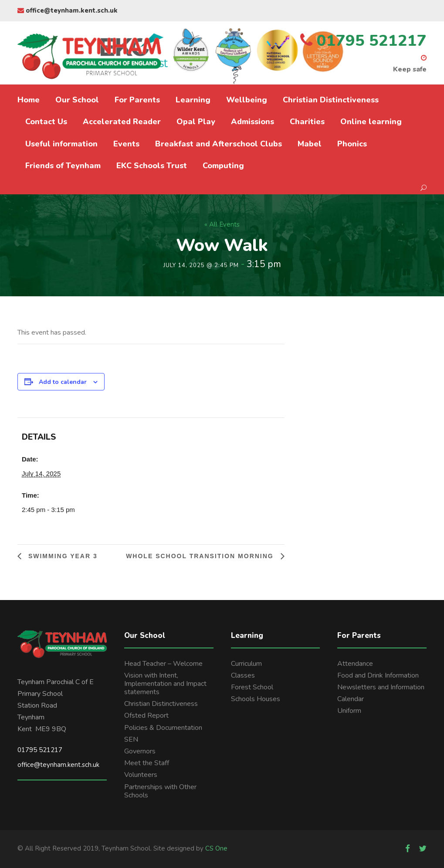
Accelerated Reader (122, 122)
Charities (307, 122)
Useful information (61, 144)
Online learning (371, 122)
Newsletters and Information (381, 687)
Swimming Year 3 (62, 556)
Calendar (351, 699)
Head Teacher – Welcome (163, 664)
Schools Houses (256, 699)
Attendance (355, 664)
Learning (193, 100)
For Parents (137, 100)
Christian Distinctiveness (331, 100)
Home (29, 100)
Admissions (253, 122)
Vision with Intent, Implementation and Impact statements (165, 684)
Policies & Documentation (163, 728)
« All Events (222, 224)
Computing (223, 166)
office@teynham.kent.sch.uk (68, 10)
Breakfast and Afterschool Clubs (219, 144)
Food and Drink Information (378, 675)
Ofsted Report (146, 715)
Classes (243, 675)
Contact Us (46, 122)
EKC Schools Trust (152, 166)
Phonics (352, 144)
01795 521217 (40, 750)
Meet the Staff (147, 763)
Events (126, 144)
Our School (77, 100)
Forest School (252, 687)
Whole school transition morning (201, 556)
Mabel (310, 144)
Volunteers (141, 775)
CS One (216, 848)
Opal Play (196, 122)
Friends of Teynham (63, 166)
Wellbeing (247, 100)
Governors (140, 751)
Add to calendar (63, 382)
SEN (131, 739)
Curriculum (246, 664)
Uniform (349, 711)
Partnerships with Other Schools (160, 791)
